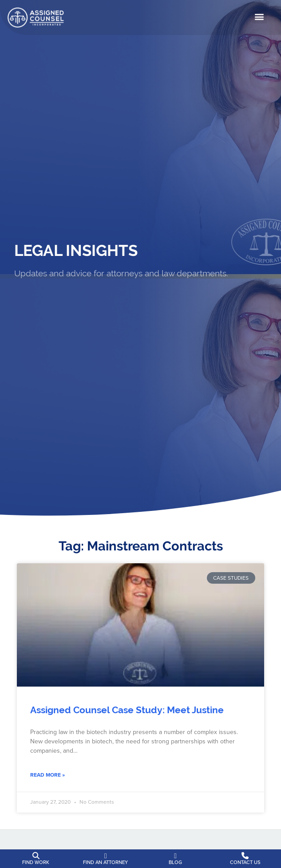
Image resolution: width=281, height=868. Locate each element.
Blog (175, 862)
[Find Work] (36, 856)
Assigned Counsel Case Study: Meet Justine (127, 710)
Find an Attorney (105, 862)
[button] (259, 15)
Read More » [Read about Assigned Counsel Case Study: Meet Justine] (47, 775)
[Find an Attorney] (106, 856)
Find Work (36, 862)
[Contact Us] (245, 856)
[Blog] (175, 856)
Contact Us (245, 862)
